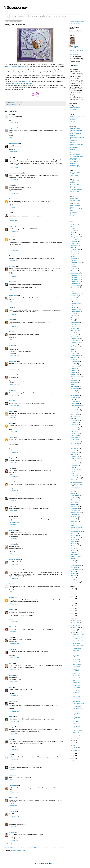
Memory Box (75, 414)
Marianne (74, 412)
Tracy (10, 468)
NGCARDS (12, 401)
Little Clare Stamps (76, 406)
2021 (73, 591)
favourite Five (75, 335)
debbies (11, 627)
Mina (10, 584)
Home (7, 16)
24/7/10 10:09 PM (14, 658)
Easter (73, 326)
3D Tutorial (57, 16)
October (75, 625)
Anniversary (74, 235)
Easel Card (74, 324)
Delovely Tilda (76, 696)
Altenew (73, 231)
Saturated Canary (76, 478)
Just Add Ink (73, 174)
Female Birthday (76, 341)
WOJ (72, 571)
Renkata (11, 675)
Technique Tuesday (76, 531)
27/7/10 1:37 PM (13, 827)
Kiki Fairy (75, 724)
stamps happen (75, 511)
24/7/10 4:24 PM (13, 501)
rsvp (72, 471)
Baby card (74, 241)
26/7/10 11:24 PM (14, 816)
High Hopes (74, 366)
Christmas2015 (75, 288)
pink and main (75, 448)
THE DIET (14, 16)
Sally (10, 308)
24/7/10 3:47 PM (13, 463)
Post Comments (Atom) (19, 851)
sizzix (73, 491)
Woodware (74, 574)
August (75, 630)
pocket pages (75, 452)
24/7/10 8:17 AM (13, 207)
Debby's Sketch (75, 311)
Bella (72, 248)
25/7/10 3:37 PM (13, 759)
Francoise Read (76, 343)
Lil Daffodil (12, 266)
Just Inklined (75, 387)
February (76, 748)
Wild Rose (74, 567)
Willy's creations (14, 144)
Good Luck (74, 353)
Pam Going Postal (14, 522)
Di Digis (73, 314)
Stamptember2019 (76, 515)
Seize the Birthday (75, 165)
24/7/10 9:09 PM (13, 604)
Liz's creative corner (15, 173)
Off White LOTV (77, 662)
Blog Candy (74, 254)
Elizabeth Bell (75, 328)
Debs (10, 185)
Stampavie (74, 504)
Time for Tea (76, 680)
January (75, 750)
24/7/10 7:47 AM (13, 193)
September (76, 627)
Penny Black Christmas (76, 656)
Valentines (29, 83)
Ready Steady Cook (78, 634)
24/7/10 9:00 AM (13, 261)
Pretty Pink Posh (76, 459)
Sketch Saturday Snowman (77, 638)
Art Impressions (75, 237)
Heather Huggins (14, 560)
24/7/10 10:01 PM (14, 644)
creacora (11, 649)
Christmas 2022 (75, 286)
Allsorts (73, 226)
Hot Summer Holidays (76, 693)
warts (73, 559)
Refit (72, 467)
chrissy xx (12, 375)
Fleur (10, 637)
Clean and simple (76, 290)
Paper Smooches (76, 442)
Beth (10, 739)
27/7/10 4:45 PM (13, 840)
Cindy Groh (12, 811)
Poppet (11, 282)
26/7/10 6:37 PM (13, 792)
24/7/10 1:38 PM (13, 431)
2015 (73, 606)
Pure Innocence (75, 463)
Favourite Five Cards (45, 16)
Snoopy (73, 494)
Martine (11, 437)
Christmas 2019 (75, 279)
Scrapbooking (75, 482)
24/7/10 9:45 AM (13, 326)
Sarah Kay (74, 474)
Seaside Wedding (77, 730)
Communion (74, 296)
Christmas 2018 (75, 277)
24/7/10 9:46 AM (13, 340)
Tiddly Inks (74, 542)
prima (73, 461)
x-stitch (73, 580)
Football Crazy (77, 699)
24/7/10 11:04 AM (14, 369)
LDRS (73, 399)
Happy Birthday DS (78, 641)
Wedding (74, 561)
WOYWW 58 (76, 688)
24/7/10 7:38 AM (13, 152)
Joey (10, 237)
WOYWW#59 (76, 667)
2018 (73, 599)
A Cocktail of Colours (76, 714)
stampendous (75, 506)
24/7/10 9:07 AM (13, 290)
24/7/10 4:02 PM (13, 476)
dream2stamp (75, 322)
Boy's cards (74, 260)
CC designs (74, 269)
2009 (73, 753)
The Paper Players (75, 200)
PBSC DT (25, 82)
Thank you (74, 533)
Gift (72, 349)
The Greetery (75, 535)
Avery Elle (74, 239)
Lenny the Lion (77, 701)
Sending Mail (76, 675)
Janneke (11, 544)
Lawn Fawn (74, 397)
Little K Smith (13, 786)
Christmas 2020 (75, 282)
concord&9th (75, 298)
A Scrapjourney (16, 7)
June (74, 738)
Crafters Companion (77, 300)
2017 (73, 601)
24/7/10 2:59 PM (13, 452)
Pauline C (12, 798)
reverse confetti (75, 469)
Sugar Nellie (74, 519)
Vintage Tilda (76, 651)
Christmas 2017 (75, 275)
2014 (73, 608)
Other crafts (74, 435)
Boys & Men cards (76, 262)
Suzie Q (11, 701)
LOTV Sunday (77, 653)
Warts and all (76, 678)
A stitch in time (77, 648)
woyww (73, 576)
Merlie (11, 506)
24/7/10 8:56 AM (13, 231)
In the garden (76, 683)
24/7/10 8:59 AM (13, 250)
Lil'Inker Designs (76, 401)
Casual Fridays (75, 267)
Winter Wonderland (75, 108)
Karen (11, 687)
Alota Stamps (75, 228)
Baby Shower (75, 243)
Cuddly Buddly (75, 309)
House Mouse (75, 374)
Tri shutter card (75, 546)
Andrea (11, 346)
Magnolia (74, 408)
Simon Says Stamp (76, 484)
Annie (73, 233)
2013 (73, 611)
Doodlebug (74, 318)
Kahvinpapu (12, 530)
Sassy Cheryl (75, 476)
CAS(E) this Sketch (75, 158)
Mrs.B (11, 765)
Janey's (73, 384)
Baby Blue (75, 721)
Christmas (12, 104)
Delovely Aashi (77, 685)
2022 (73, 589)
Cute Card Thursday (75, 155)
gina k (73, 351)
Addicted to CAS (74, 191)
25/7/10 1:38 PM (13, 733)
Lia (10, 213)
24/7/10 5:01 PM (13, 525)
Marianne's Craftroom (15, 570)
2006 (73, 761)
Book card (74, 258)
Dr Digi (73, 320)
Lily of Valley (75, 404)
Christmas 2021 (75, 284)
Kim (10, 114)
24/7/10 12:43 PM (14, 406)
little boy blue (76, 673)
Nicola (11, 423)
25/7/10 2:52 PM (13, 749)
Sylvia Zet (74, 523)
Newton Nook (75, 433)
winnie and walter (76, 569)
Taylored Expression (77, 527)
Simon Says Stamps (77, 488)
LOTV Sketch (76, 643)
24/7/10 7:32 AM (13, 122)
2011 (73, 616)
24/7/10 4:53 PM (13, 511)
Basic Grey (74, 246)
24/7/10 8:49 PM (13, 592)
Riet (10, 332)
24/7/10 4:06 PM (13, 490)
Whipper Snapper (76, 565)
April (74, 743)
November (76, 623)
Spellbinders (75, 498)
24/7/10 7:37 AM (13, 138)
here (77, 65)
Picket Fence (75, 446)
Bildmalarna (74, 252)
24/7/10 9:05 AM (13, 276)
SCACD (73, 480)
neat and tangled (76, 427)
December (76, 620)
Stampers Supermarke (15, 83)
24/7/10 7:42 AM (13, 179)
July (74, 632)
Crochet (73, 307)
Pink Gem (74, 450)
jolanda (11, 411)
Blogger (52, 864)
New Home (74, 429)
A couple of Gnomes (76, 670)
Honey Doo (74, 372)
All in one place (74, 55)
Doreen (11, 391)
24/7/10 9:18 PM (13, 621)
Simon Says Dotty (78, 646)
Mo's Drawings (75, 421)
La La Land (74, 393)
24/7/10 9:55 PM (13, 632)
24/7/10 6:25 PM (13, 564)
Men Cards (74, 416)
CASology (72, 122)
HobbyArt (74, 368)
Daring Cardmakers (75, 172)
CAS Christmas (74, 212)
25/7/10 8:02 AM (13, 696)
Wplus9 (73, 578)
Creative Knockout (75, 167)
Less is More (73, 186)
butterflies (74, 265)
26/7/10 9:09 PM (13, 806)
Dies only (74, 316)
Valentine (74, 550)
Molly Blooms (75, 423)
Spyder (11, 320)
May (74, 741)
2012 (73, 613)
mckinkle (11, 610)
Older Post (62, 848)
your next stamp (76, 582)
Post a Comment (12, 844)
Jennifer (11, 496)
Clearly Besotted (76, 294)
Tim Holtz (74, 544)
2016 (73, 604)
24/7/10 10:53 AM (14, 356)
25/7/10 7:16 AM (13, 682)
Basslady (12, 832)
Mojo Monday (73, 109)
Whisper (11, 717)
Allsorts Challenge (75, 188)
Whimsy (73, 563)
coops (11, 482)
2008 (73, 756)
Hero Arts (74, 364)
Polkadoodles (75, 454)
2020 (73, 594)
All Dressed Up (75, 224)
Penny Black (18, 104)
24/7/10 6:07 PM (13, 554)
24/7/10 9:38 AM (13, 302)
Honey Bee (74, 370)
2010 (73, 618)
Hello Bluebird (75, 362)
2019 (73, 596)
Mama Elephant (75, 410)
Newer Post (8, 848)
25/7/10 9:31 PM (13, 780)
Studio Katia (74, 517)
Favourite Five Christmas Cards (28, 16)
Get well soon (75, 347)
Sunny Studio (75, 521)
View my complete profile (76, 50)
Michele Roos (13, 296)
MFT (72, 418)
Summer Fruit (76, 690)
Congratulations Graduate (77, 718)
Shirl (10, 755)
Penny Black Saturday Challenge (16, 66)
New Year (74, 431)
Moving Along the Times (76, 156)
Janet (10, 775)
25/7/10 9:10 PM (13, 770)
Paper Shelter (75, 440)
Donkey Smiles (77, 706)
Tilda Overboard (77, 664)
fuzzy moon (74, 345)
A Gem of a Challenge (76, 190)
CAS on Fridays (74, 176)
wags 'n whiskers (76, 557)
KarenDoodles (75, 389)
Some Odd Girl (75, 496)
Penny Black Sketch (78, 704)
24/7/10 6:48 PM (13, 578)
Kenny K (73, 391)
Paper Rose (74, 438)
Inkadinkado (74, 380)
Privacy (65, 16)
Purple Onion (75, 465)
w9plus (73, 552)
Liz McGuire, (13, 361)
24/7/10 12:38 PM (14, 395)
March (75, 745)
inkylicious (74, 382)
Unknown (12, 199)
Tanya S (11, 227)
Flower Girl (76, 733)
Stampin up (74, 508)
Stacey (11, 727)
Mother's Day (75, 425)
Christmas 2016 (75, 273)
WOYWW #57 (76, 711)
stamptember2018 (76, 513)
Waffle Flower (75, 554)
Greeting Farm (75, 355)
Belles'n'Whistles (76, 250)
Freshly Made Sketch (75, 132)
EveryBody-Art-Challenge (77, 116)
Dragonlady (12, 128)
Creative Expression (77, 304)
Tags (72, 525)
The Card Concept (75, 160)
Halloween (74, 358)
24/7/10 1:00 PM (13, 418)
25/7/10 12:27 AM (14, 670)
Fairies (73, 333)
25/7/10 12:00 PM (14, 721)
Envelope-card (75, 331)
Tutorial (73, 548)
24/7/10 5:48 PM (13, 539)
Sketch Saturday (74, 184)
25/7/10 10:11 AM (14, 711)
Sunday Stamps (74, 198)
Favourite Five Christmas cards (76, 338)
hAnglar (73, 360)
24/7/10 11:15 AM (14, 385)
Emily (10, 663)
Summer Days (77, 735)
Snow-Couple (76, 659)
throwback (74, 540)
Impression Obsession (77, 377)
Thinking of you (75, 537)
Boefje (73, 256)
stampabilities (75, 502)
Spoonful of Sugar (76, 500)
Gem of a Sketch (77, 709)
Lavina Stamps (75, 395)
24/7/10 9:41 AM (13, 314)
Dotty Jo (11, 458)
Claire (11, 157)
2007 (73, 758)
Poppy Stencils (75, 457)
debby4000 (74, 46)
